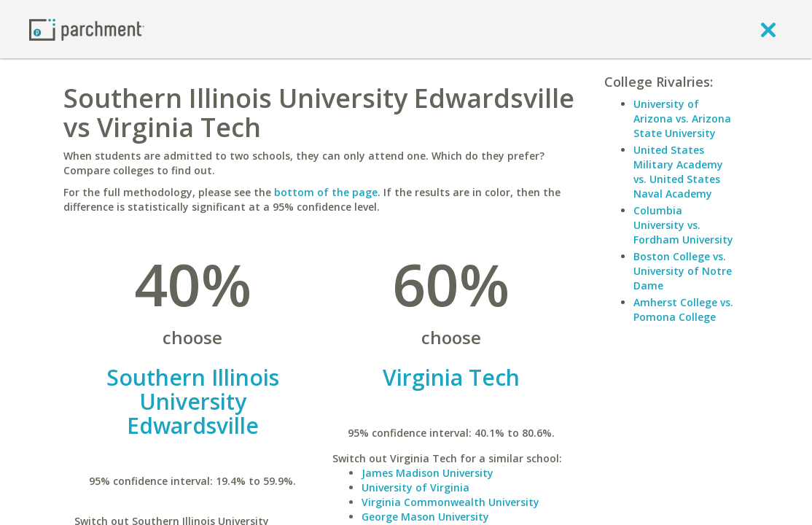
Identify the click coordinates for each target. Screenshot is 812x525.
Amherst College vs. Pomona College (683, 310)
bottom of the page (326, 192)
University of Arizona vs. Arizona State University (682, 118)
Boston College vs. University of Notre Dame (683, 271)
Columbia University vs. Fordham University (683, 225)
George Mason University (425, 517)
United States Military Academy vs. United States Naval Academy (678, 172)
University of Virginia (415, 487)
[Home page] (87, 29)
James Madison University (428, 473)
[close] (768, 29)
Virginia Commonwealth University (450, 502)
